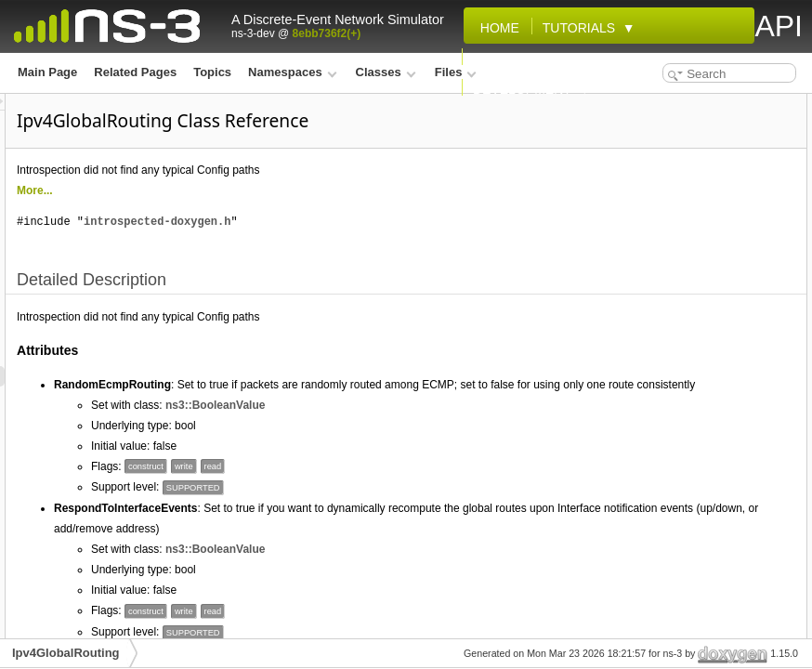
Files (456, 72)
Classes (386, 72)
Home (496, 28)
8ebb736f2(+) (327, 33)
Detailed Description (659, 104)
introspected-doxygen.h (389, 222)
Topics (212, 72)
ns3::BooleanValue (447, 446)
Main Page (47, 72)
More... (267, 190)
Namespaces (292, 72)
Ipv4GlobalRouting (66, 653)
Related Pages (135, 72)
